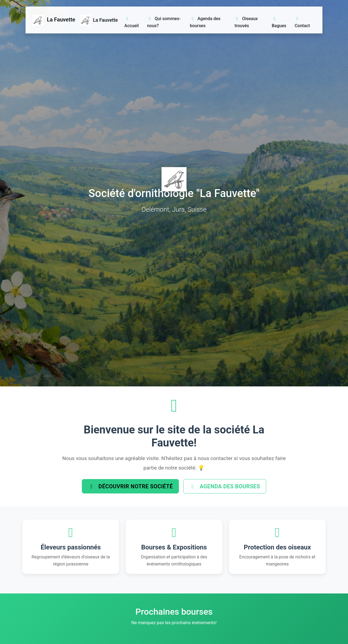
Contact (302, 22)
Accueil (131, 22)
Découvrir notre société (130, 487)
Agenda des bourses (205, 22)
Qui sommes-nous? (164, 22)
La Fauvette (54, 20)
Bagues (279, 22)
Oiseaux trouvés (246, 22)
